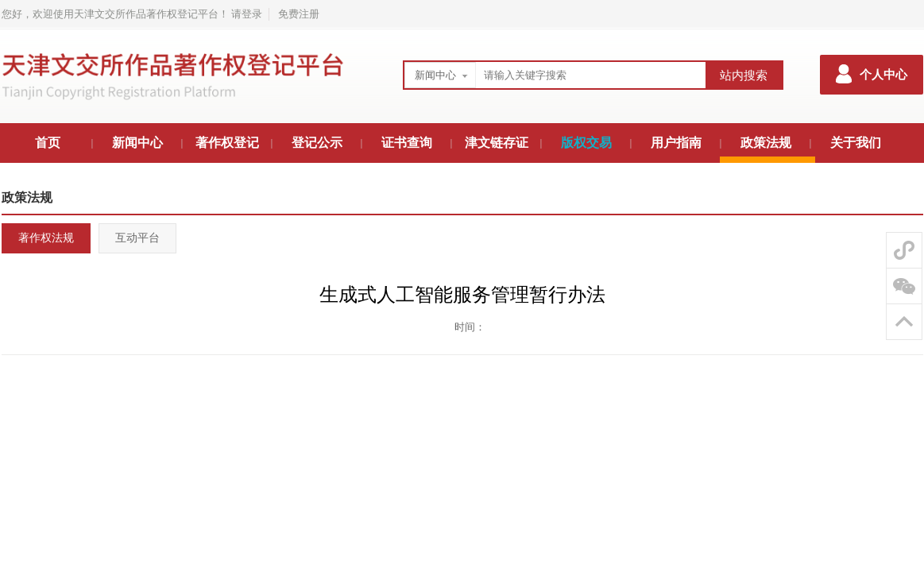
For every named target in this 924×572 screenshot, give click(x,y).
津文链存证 (497, 143)
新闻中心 (435, 75)
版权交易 (586, 143)
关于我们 (856, 143)
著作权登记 (227, 143)
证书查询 (407, 143)
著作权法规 (46, 238)
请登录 (247, 14)
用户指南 (676, 143)
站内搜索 (744, 75)
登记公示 (317, 143)
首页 (48, 143)
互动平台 (137, 238)
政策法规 (766, 143)
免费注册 (299, 14)
